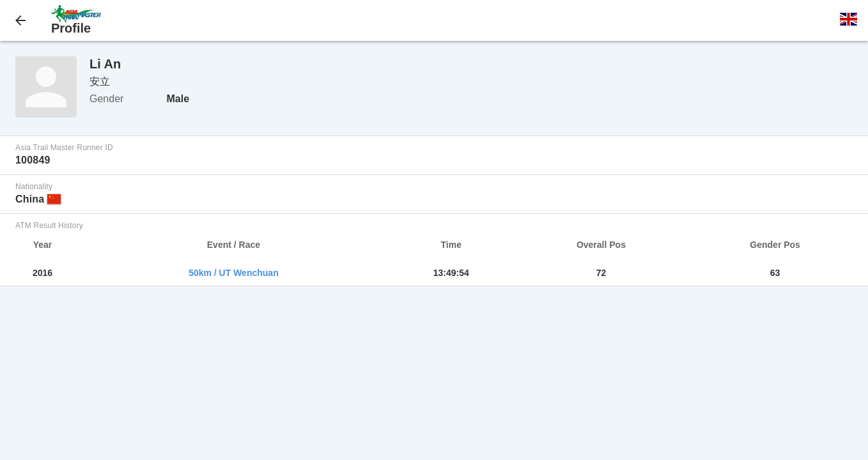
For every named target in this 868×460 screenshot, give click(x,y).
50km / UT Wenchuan (234, 273)
